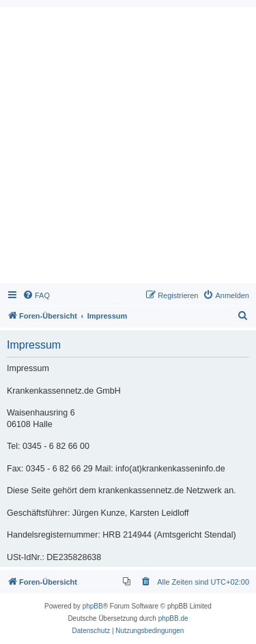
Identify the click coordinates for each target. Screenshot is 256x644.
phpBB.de (173, 618)
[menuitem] (36, 295)
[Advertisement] (128, 148)
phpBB (93, 606)
